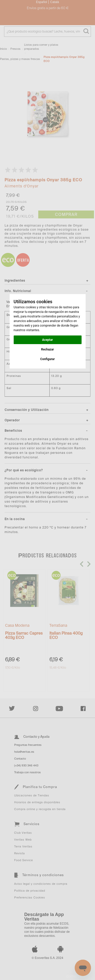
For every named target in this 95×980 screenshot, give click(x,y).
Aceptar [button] (47, 340)
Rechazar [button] (47, 349)
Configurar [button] (48, 359)
